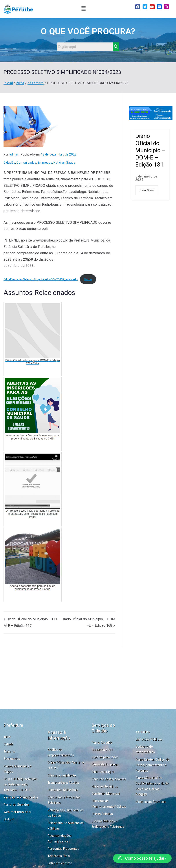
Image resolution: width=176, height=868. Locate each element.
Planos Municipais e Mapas (17, 769)
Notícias (59, 163)
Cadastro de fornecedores (145, 749)
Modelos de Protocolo (151, 802)
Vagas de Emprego (105, 764)
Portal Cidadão (102, 743)
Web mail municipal (17, 812)
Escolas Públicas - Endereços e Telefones (108, 824)
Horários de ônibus (105, 786)
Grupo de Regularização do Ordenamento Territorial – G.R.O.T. (21, 784)
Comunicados (26, 163)
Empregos (45, 163)
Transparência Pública (63, 783)
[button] (83, 9)
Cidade (8, 744)
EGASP (9, 819)
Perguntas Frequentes (63, 849)
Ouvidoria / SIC (102, 750)
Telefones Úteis (59, 856)
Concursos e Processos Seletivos (64, 800)
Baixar (88, 279)
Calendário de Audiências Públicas (66, 826)
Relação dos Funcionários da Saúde (66, 813)
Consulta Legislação (62, 775)
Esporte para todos (105, 757)
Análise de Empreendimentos (61, 752)
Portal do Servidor (16, 805)
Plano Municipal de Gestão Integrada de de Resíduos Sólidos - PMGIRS (152, 786)
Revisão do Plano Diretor (21, 797)
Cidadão (9, 163)
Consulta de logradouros (109, 779)
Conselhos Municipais (63, 790)
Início (7, 737)
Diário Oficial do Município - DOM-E (66, 765)
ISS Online (143, 732)
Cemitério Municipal (106, 794)
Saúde (71, 163)
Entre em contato (60, 863)
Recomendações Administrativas (60, 838)
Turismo (9, 751)
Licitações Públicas (149, 739)
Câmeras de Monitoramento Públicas (109, 804)
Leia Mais (147, 190)
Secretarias (12, 759)
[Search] (85, 47)
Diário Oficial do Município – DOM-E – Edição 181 (151, 150)
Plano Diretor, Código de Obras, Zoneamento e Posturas (152, 765)
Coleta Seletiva (102, 814)
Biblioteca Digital (103, 772)
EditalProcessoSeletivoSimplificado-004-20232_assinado (41, 279)
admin (14, 154)
